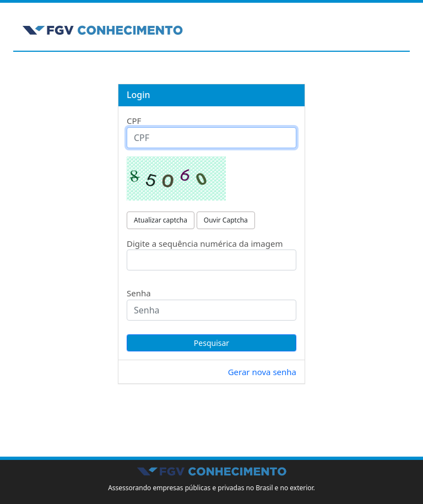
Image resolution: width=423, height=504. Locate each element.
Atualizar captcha (161, 220)
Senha (139, 293)
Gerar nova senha (262, 372)
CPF (134, 121)
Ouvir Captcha (226, 220)
